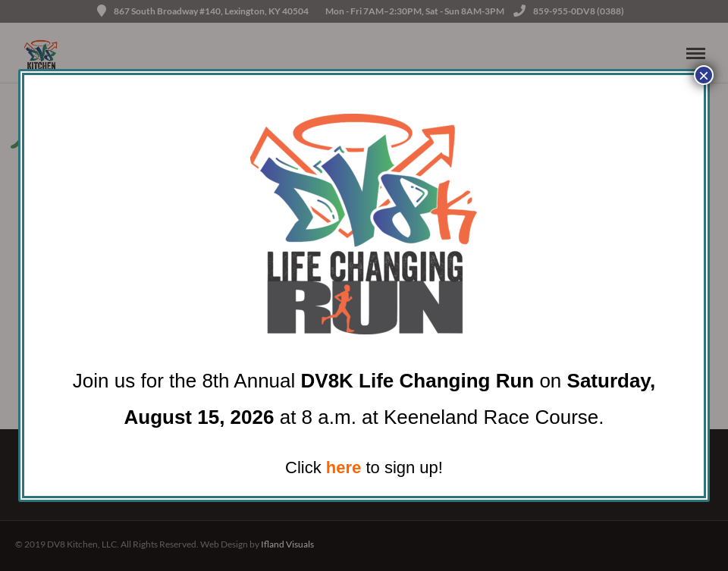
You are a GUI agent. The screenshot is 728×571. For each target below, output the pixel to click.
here (344, 467)
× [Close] (704, 75)
